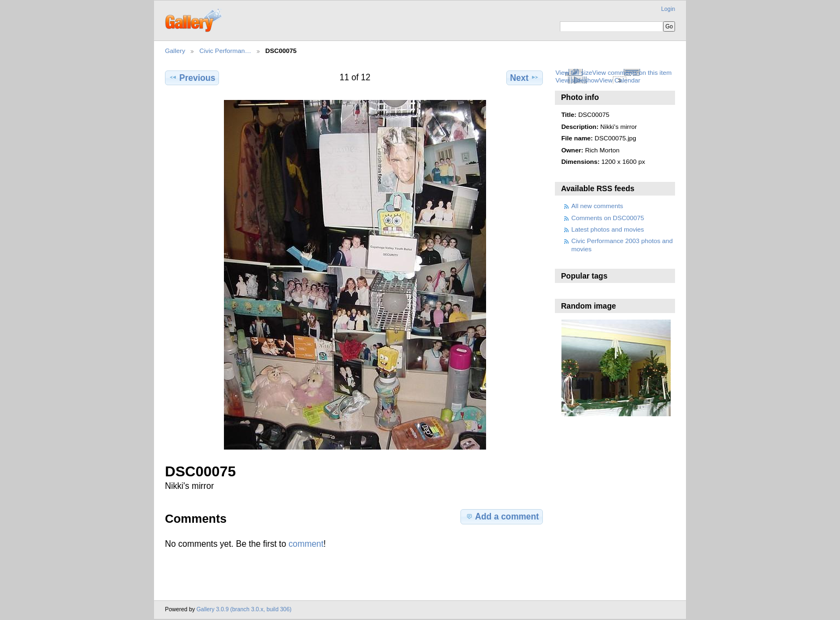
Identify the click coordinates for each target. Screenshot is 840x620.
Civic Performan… (225, 51)
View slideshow (577, 80)
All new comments (597, 206)
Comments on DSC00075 (608, 218)
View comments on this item (632, 72)
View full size (574, 72)
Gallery (175, 51)
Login (668, 9)
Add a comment (502, 516)
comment (306, 544)
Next (525, 78)
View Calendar (620, 80)
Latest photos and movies (608, 229)
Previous (192, 78)
